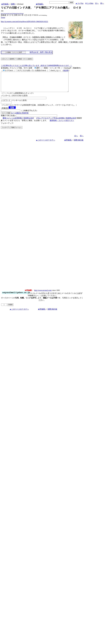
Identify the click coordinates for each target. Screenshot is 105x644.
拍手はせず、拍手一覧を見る (41, 52)
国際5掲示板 (79, 144)
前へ (102, 3)
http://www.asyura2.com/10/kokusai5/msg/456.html (12, 13)
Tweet (3, 17)
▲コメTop (79, 3)
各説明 (66, 70)
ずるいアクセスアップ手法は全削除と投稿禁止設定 (56, 122)
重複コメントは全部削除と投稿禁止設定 (18, 122)
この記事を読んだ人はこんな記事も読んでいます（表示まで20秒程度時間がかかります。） (37, 66)
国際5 (13, 4)
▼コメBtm (89, 3)
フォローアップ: (7, 127)
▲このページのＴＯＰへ (46, 144)
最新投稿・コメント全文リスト (62, 124)
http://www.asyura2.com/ (43, 294)
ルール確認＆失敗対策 (20, 117)
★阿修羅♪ (5, 4)
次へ (97, 3)
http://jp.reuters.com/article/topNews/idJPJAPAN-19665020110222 (24, 22)
